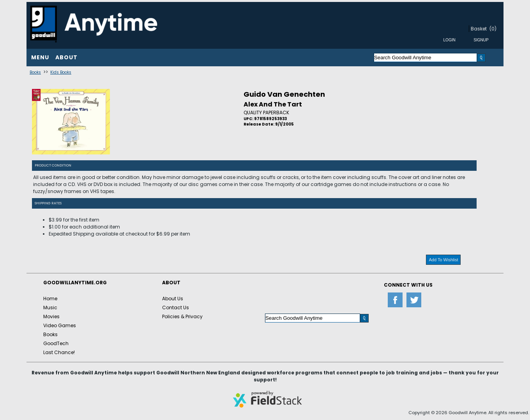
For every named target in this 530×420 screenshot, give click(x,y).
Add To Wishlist (443, 260)
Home (50, 299)
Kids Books (61, 72)
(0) (493, 29)
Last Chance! (59, 352)
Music (50, 307)
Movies (51, 316)
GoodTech (56, 343)
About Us (173, 299)
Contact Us (176, 307)
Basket (479, 29)
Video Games (60, 325)
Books (35, 72)
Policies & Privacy (182, 316)
